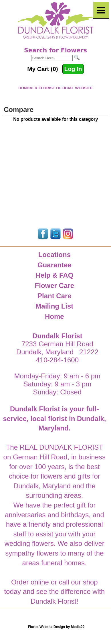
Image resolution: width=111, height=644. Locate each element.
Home (54, 316)
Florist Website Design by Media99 (56, 627)
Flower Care (54, 286)
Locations (54, 255)
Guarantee (54, 265)
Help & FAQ (54, 275)
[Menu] (101, 10)
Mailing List (54, 306)
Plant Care (54, 296)
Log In (73, 69)
